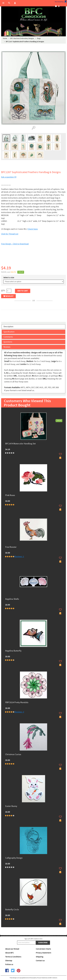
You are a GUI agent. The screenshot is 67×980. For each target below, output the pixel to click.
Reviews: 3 (19, 712)
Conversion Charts (43, 949)
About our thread (12, 949)
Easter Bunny (11, 806)
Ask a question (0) (9, 177)
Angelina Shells (12, 599)
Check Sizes (33, 229)
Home (5, 38)
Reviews (7, 347)
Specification (9, 332)
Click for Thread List (10, 234)
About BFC (10, 953)
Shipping (40, 957)
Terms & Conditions (13, 957)
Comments (8, 337)
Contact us (40, 961)
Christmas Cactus (13, 755)
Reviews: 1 (19, 557)
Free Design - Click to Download (15, 244)
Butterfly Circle (12, 910)
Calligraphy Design (14, 858)
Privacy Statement (43, 953)
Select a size (9, 278)
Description (8, 327)
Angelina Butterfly (13, 651)
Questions (8, 342)
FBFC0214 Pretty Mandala (17, 703)
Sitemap (9, 961)
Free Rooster (11, 547)
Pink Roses (10, 495)
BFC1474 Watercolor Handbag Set (20, 444)
